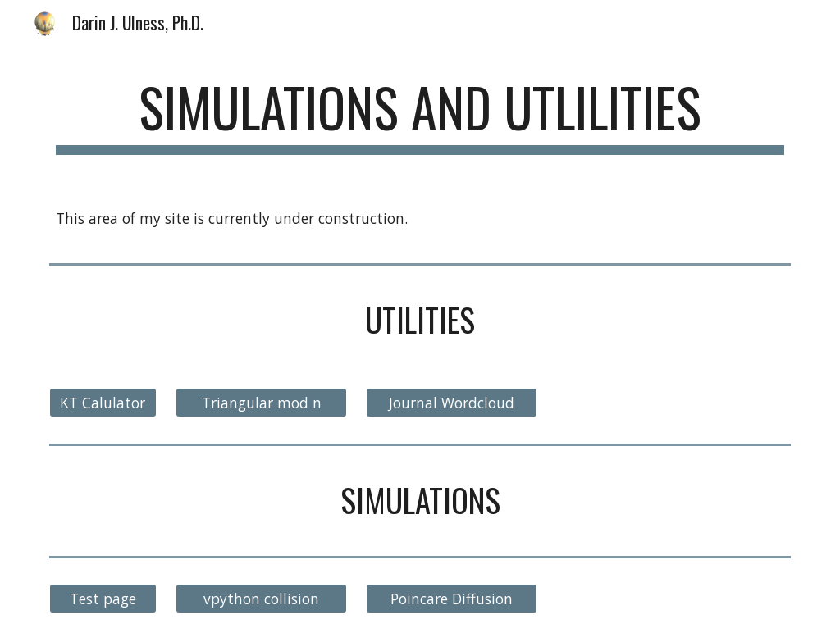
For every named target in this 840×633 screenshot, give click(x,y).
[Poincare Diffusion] (452, 599)
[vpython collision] (261, 599)
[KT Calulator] (103, 403)
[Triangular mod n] (261, 403)
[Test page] (103, 599)
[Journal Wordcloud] (452, 403)
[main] (420, 115)
